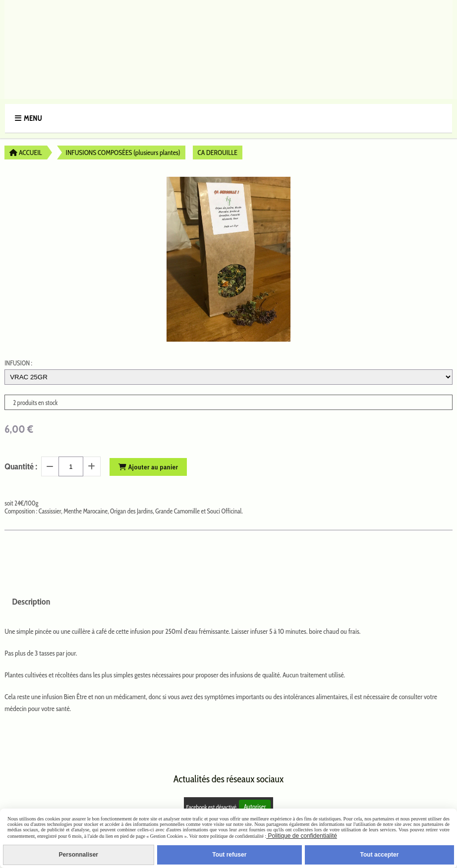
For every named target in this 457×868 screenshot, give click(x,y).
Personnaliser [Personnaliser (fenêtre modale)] (79, 855)
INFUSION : (18, 363)
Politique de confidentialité (302, 836)
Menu (33, 118)
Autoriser (255, 807)
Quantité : (21, 466)
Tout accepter (380, 855)
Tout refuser (229, 855)
